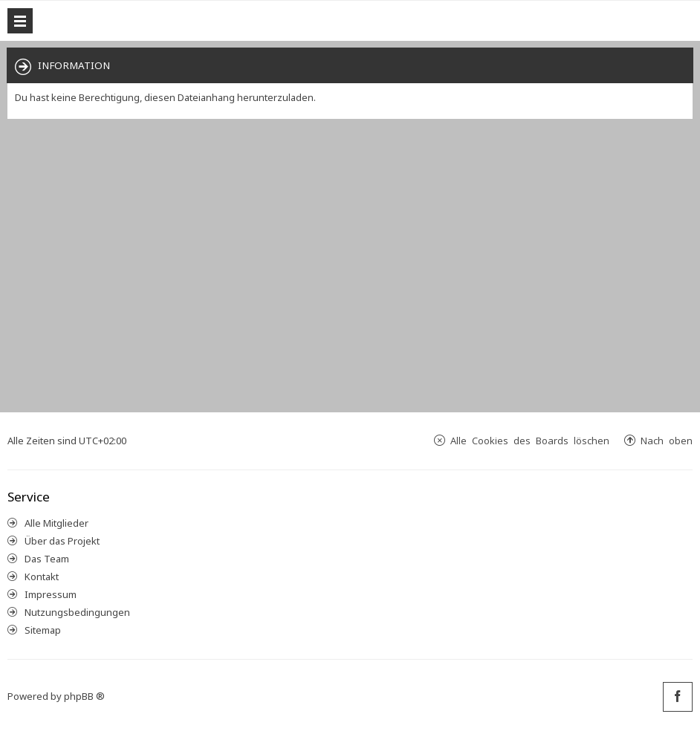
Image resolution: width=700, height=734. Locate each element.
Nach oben (667, 440)
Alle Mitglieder (56, 523)
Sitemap (43, 630)
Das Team (47, 559)
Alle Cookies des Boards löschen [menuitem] (530, 440)
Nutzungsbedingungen (77, 612)
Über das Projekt (62, 541)
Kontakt (42, 577)
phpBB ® (84, 696)
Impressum (51, 594)
